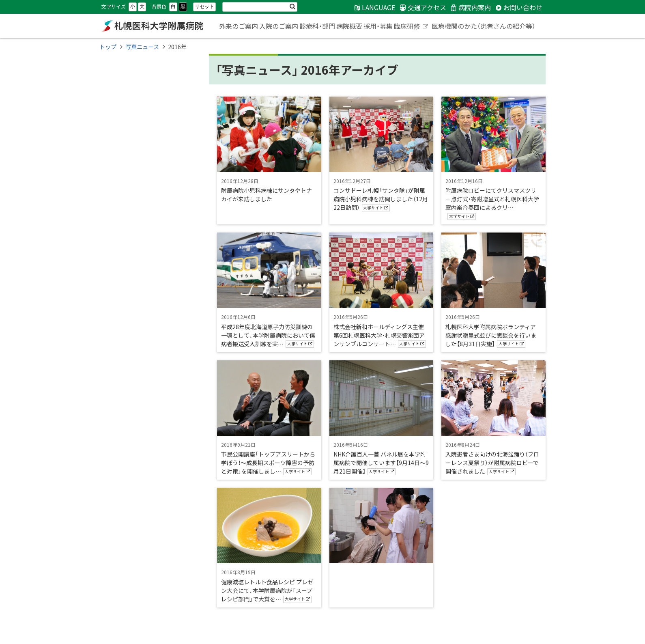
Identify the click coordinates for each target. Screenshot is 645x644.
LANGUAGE (378, 7)
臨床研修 (411, 27)
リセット (204, 6)
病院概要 (349, 26)
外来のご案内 (239, 26)
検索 (292, 7)
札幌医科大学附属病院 (152, 26)
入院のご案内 (279, 26)
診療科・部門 (317, 26)
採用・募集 (378, 26)
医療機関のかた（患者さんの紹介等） (484, 26)
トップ (108, 47)
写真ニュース (142, 47)
